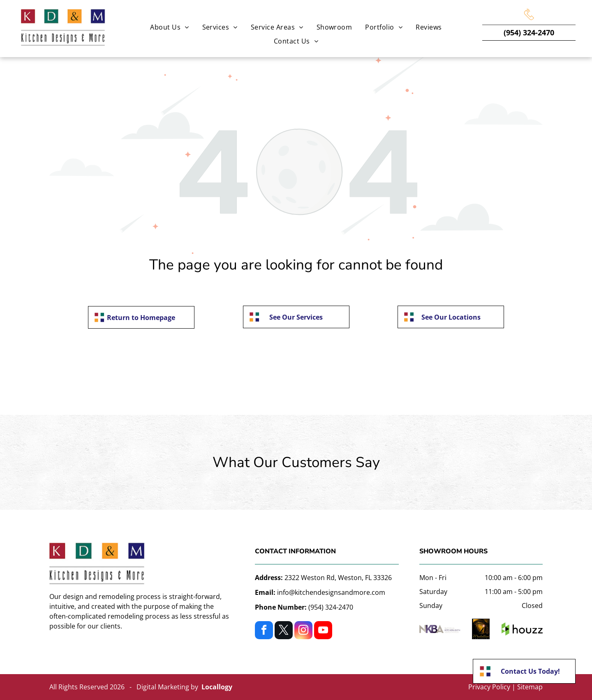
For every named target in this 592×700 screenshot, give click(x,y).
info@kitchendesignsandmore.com (331, 592)
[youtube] (323, 631)
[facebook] (264, 631)
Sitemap (530, 687)
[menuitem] (169, 27)
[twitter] (284, 631)
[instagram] (303, 631)
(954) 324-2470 (529, 32)
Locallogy (217, 687)
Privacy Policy (489, 687)
